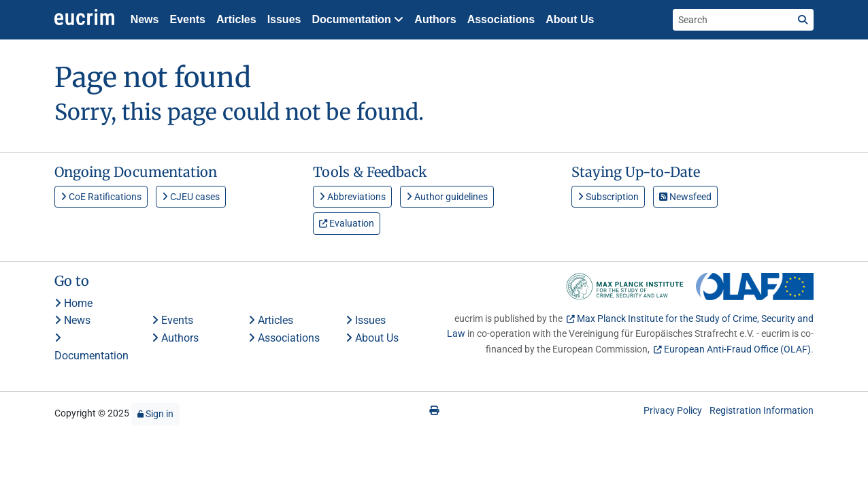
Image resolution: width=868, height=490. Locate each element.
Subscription (608, 197)
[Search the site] (733, 20)
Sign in (155, 414)
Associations (501, 19)
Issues (284, 19)
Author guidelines (447, 197)
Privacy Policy (673, 410)
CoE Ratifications (101, 197)
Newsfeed (685, 197)
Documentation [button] (357, 19)
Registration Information (762, 410)
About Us (570, 19)
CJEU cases (191, 197)
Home (73, 303)
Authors (435, 19)
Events (187, 19)
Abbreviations (352, 197)
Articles (236, 19)
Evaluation (347, 223)
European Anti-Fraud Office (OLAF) (737, 349)
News (145, 19)
